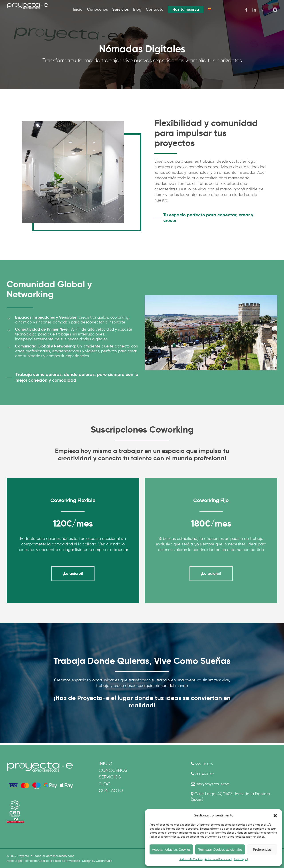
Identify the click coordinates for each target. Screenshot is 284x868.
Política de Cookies (191, 860)
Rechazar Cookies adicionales (220, 849)
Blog (105, 787)
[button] (275, 816)
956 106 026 (206, 764)
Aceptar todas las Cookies (171, 849)
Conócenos (113, 772)
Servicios (110, 779)
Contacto (111, 794)
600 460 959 (207, 774)
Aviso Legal (241, 860)
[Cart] (275, 10)
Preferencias (262, 849)
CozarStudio (104, 861)
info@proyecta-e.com (216, 784)
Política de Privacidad (218, 860)
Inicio (105, 764)
